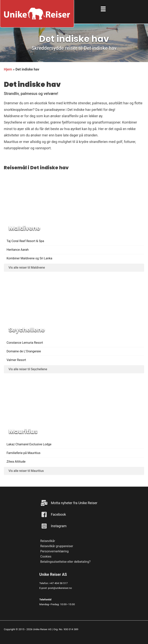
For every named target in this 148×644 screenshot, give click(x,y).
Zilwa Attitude (16, 462)
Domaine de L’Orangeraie (24, 351)
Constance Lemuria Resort (25, 343)
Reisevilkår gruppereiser (57, 546)
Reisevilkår (48, 541)
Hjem (8, 69)
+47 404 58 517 (58, 583)
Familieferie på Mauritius (24, 453)
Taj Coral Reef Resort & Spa (25, 241)
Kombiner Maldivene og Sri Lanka (29, 258)
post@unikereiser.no (60, 588)
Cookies (46, 556)
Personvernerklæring (54, 551)
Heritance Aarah (18, 250)
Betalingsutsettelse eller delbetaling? (65, 562)
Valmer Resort (16, 360)
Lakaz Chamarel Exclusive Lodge (29, 444)
